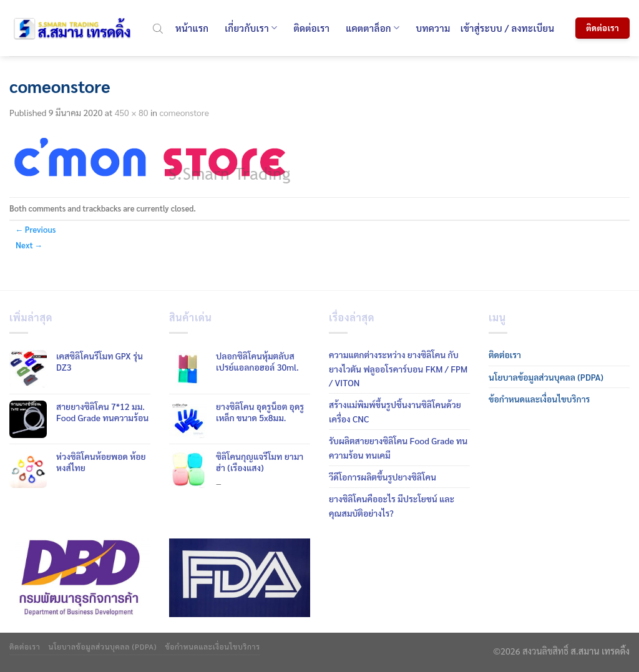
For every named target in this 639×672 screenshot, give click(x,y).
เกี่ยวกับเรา (251, 28)
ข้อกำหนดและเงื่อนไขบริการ (539, 399)
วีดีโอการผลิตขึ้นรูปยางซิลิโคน (383, 477)
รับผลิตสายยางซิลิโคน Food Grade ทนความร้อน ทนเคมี (398, 447)
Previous (36, 229)
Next (29, 245)
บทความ (433, 28)
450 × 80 (132, 112)
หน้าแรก (192, 28)
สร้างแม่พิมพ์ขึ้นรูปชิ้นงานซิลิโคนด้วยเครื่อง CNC (395, 411)
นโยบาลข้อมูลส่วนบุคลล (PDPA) (546, 377)
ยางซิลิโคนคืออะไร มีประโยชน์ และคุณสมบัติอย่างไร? (392, 505)
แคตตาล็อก (373, 28)
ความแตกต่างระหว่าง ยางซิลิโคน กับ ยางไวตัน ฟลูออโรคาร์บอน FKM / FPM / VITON (398, 368)
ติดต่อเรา (311, 28)
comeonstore (184, 112)
